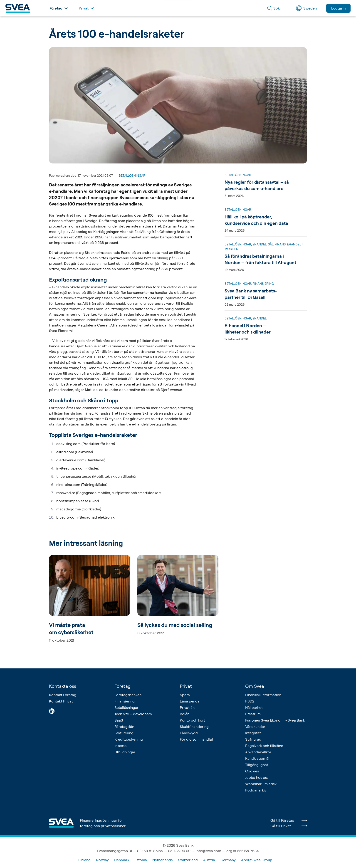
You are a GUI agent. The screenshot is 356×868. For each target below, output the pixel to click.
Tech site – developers (133, 714)
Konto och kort (192, 720)
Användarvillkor (258, 752)
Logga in (338, 8)
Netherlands (162, 860)
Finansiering (125, 701)
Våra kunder (255, 727)
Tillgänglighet (257, 765)
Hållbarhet (254, 707)
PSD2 (250, 701)
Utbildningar (125, 752)
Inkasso (121, 746)
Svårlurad (253, 739)
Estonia (141, 860)
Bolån (185, 714)
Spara (185, 695)
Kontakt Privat (61, 701)
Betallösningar (126, 707)
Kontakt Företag (63, 695)
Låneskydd (189, 733)
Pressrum (253, 714)
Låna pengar (190, 701)
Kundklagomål (257, 758)
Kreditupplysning (129, 739)
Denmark (122, 860)
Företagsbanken (128, 695)
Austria (209, 860)
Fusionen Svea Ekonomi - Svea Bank (275, 720)
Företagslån (124, 727)
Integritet (253, 733)
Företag (122, 686)
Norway (102, 860)
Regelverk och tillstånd (264, 746)
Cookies (252, 771)
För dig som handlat (197, 739)
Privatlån (187, 707)
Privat (186, 686)
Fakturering (124, 733)
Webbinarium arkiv (261, 784)
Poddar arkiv (256, 790)
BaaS (119, 720)
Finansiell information (263, 695)
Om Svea (255, 686)
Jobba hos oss (257, 777)
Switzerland (188, 860)
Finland (84, 860)
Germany (228, 860)
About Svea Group (257, 860)
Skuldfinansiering (194, 727)
